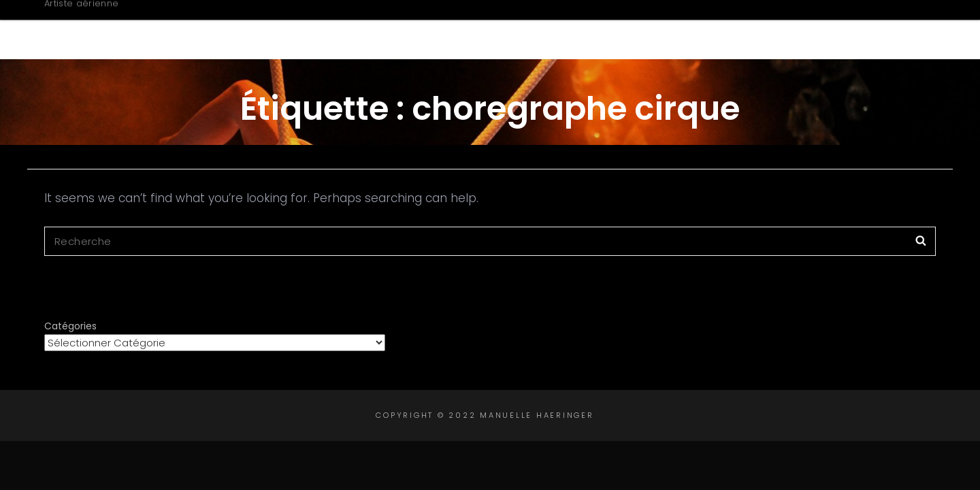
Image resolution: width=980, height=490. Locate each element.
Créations (640, 29)
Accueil (433, 29)
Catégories (70, 326)
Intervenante (760, 29)
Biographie (528, 29)
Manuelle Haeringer (161, 22)
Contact (869, 29)
